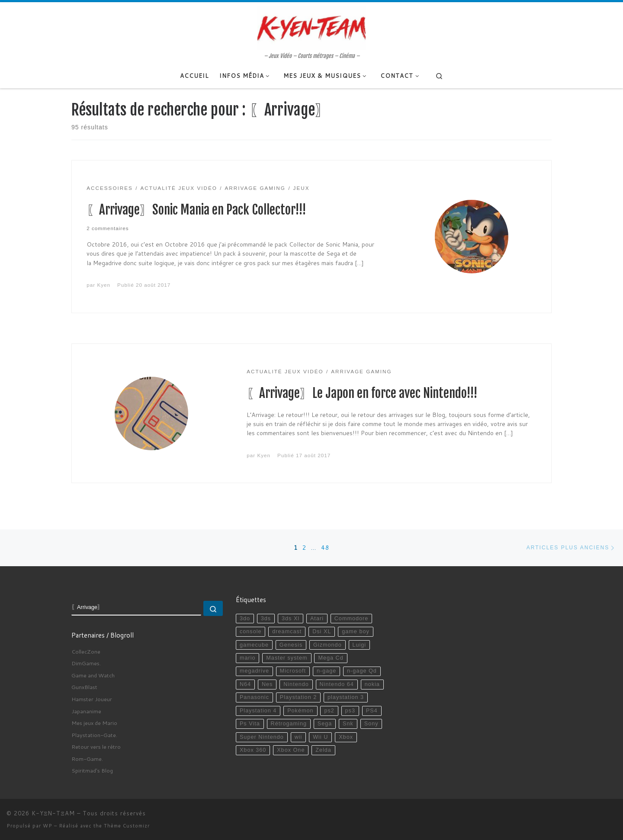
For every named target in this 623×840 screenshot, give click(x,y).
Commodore (352, 619)
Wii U (320, 737)
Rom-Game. (87, 759)
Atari (317, 619)
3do (245, 619)
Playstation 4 (258, 711)
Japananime (86, 711)
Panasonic (254, 697)
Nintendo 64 (337, 684)
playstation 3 (346, 697)
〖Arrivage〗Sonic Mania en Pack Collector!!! (196, 210)
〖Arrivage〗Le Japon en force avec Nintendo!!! (362, 393)
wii (299, 737)
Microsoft (293, 671)
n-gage (326, 671)
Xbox (346, 737)
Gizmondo (328, 645)
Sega (325, 724)
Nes (267, 684)
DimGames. (86, 663)
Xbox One (291, 750)
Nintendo (296, 684)
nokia (372, 684)
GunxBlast (84, 687)
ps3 (350, 711)
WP (48, 826)
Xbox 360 (253, 750)
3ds (266, 619)
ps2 (329, 711)
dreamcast (287, 632)
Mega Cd (331, 658)
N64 (245, 684)
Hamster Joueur (92, 699)
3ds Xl (291, 619)
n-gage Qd (362, 671)
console (251, 632)
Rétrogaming (289, 724)
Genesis (291, 645)
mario (248, 658)
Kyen (104, 285)
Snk (348, 724)
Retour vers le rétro (96, 747)
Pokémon (300, 711)
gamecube (254, 645)
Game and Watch (93, 675)
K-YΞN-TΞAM (53, 813)
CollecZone (86, 651)
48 (325, 547)
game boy (356, 632)
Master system (287, 658)
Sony (371, 724)
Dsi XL (322, 632)
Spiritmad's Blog (92, 770)
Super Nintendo (262, 737)
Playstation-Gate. (94, 735)
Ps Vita (250, 724)
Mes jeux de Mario (94, 723)
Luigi (359, 645)
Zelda (323, 750)
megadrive (254, 671)
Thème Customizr (127, 826)
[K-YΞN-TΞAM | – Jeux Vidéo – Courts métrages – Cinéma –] (311, 27)
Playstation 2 (298, 697)
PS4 (372, 711)
